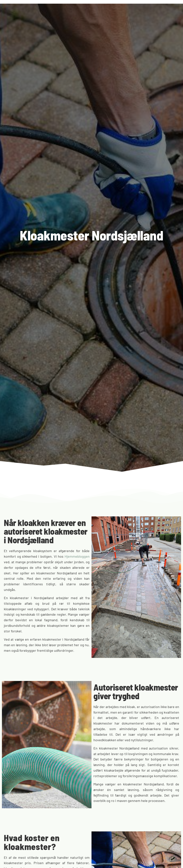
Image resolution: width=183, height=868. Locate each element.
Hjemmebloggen (77, 556)
